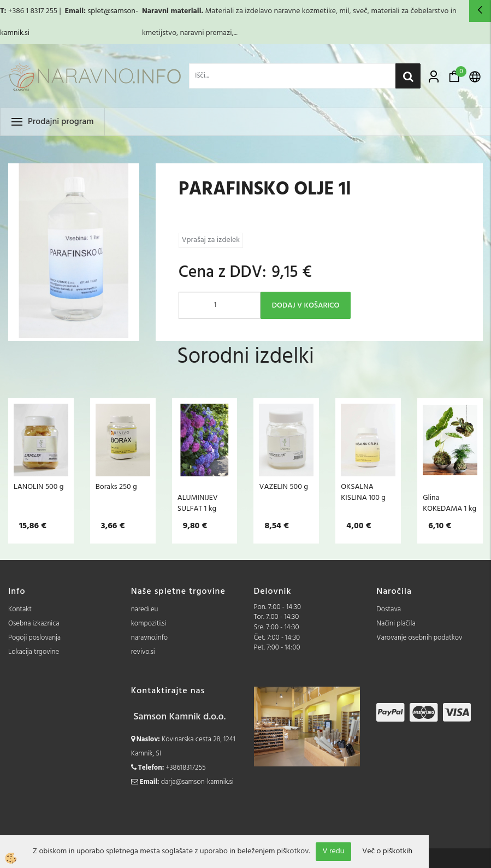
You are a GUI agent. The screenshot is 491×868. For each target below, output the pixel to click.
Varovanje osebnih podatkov (419, 638)
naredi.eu (145, 609)
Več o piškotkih (387, 852)
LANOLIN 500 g (39, 487)
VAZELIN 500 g (283, 487)
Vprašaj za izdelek (211, 240)
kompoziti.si (149, 624)
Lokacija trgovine (34, 652)
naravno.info (149, 638)
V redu (334, 851)
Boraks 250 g (116, 487)
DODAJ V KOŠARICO (306, 306)
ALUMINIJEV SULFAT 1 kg (198, 503)
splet (95, 11)
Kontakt (20, 609)
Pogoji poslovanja (34, 638)
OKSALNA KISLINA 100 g (363, 492)
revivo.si (143, 652)
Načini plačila (396, 624)
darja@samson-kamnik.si (197, 782)
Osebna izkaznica (34, 624)
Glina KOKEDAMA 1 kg (449, 503)
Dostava (389, 609)
